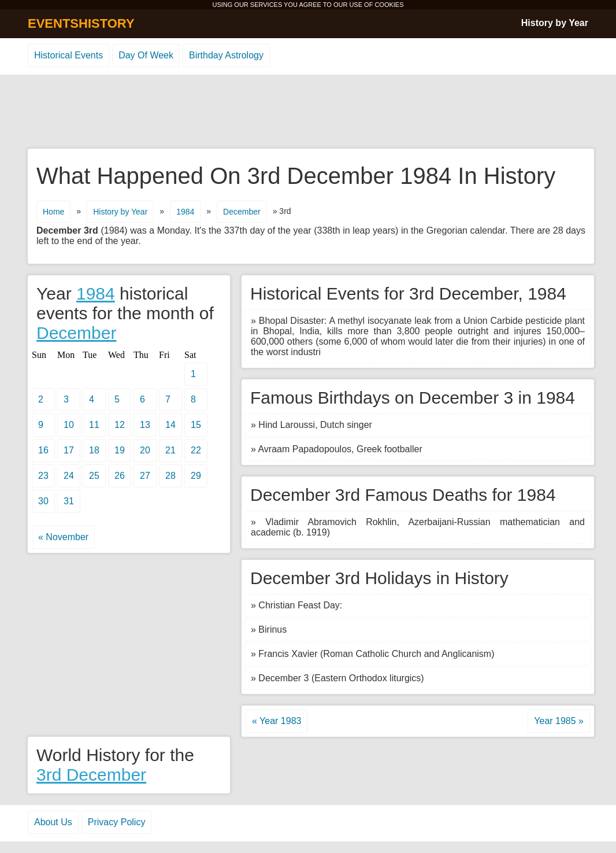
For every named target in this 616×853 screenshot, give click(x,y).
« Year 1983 (277, 721)
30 (43, 501)
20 (145, 450)
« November (63, 537)
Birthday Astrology (226, 55)
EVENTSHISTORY (81, 23)
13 (145, 425)
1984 (185, 212)
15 (196, 425)
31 (69, 501)
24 (69, 476)
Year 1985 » (559, 721)
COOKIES (389, 5)
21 (170, 450)
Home (53, 212)
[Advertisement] (308, 112)
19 (120, 450)
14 (170, 425)
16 (43, 450)
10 (69, 425)
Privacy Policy (117, 822)
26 (120, 476)
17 (69, 450)
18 (94, 450)
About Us (53, 822)
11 (94, 425)
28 (170, 476)
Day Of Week (146, 55)
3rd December (91, 775)
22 (196, 450)
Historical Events (68, 55)
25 (94, 476)
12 (120, 425)
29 (196, 476)
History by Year (555, 23)
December (242, 212)
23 (43, 476)
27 (145, 476)
